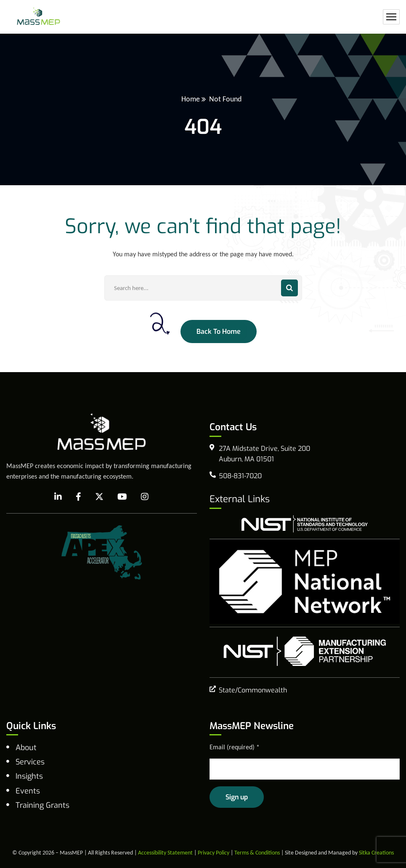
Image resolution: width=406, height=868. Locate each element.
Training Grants (42, 805)
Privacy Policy (214, 853)
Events (28, 791)
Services (30, 762)
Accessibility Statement (165, 853)
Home (191, 99)
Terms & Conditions (257, 853)
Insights (29, 776)
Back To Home (219, 331)
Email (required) (235, 747)
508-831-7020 (240, 476)
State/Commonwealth (253, 690)
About (26, 748)
